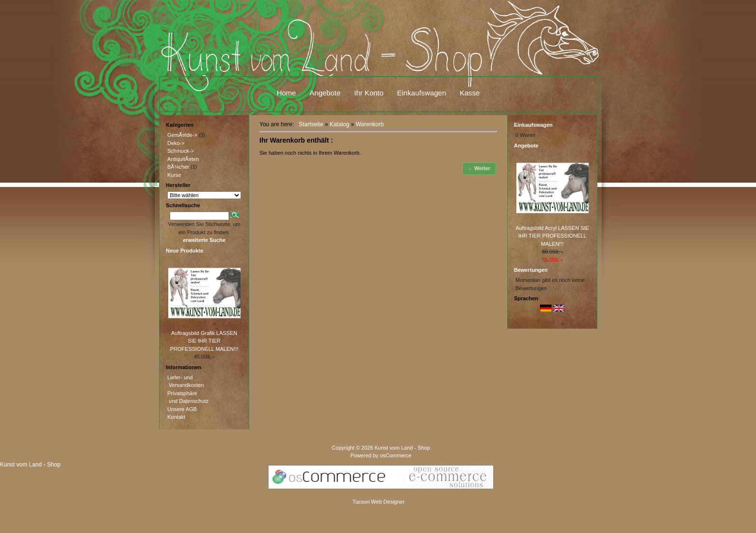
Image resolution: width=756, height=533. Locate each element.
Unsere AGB (182, 409)
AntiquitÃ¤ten (183, 159)
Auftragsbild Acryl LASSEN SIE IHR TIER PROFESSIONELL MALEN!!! (552, 236)
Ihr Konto (369, 93)
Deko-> (176, 143)
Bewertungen (531, 270)
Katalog (340, 124)
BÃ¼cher (178, 167)
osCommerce (396, 455)
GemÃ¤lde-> (182, 135)
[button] (479, 169)
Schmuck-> (181, 151)
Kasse (470, 93)
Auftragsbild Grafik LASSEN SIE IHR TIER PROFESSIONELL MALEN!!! (204, 341)
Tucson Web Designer (378, 502)
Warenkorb (370, 124)
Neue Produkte (185, 251)
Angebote (325, 93)
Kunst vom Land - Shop (402, 448)
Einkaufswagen (422, 93)
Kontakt (176, 417)
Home (286, 93)
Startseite (311, 124)
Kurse (174, 175)
